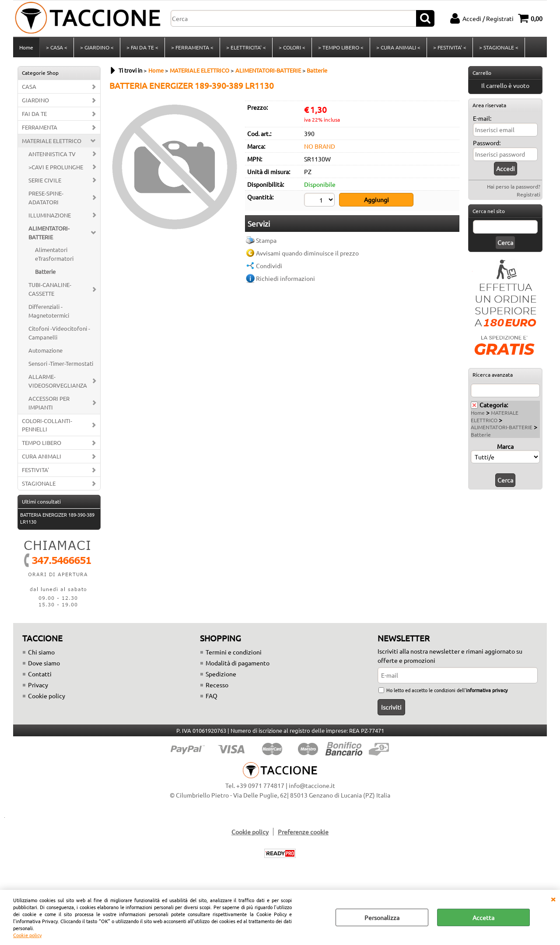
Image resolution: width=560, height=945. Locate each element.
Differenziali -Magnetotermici (49, 311)
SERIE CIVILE (45, 180)
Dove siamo (44, 663)
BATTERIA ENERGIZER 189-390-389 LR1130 (57, 518)
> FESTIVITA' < (450, 47)
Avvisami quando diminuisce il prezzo (307, 253)
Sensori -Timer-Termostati (61, 363)
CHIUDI (553, 899)
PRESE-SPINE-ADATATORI (46, 198)
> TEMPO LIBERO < (341, 47)
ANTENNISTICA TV (52, 154)
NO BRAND (320, 146)
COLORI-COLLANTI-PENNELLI (47, 425)
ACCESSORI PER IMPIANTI (49, 403)
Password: (487, 143)
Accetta (483, 917)
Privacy (38, 685)
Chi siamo (41, 652)
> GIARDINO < (97, 47)
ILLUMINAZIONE (50, 215)
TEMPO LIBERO (42, 443)
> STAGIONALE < (499, 47)
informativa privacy (487, 690)
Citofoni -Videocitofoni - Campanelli (59, 333)
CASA (29, 86)
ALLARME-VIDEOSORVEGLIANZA (58, 381)
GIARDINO (35, 100)
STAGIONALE (39, 483)
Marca (505, 446)
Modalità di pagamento (238, 663)
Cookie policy (27, 935)
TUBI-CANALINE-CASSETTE (50, 289)
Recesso (217, 685)
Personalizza (382, 917)
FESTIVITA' (35, 470)
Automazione (45, 350)
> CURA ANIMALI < (398, 47)
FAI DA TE (34, 114)
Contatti (40, 674)
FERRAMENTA (40, 127)
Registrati (528, 194)
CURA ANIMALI (42, 456)
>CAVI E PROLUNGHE (56, 167)
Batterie (45, 271)
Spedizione (221, 674)
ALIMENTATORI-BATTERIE (49, 233)
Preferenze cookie (303, 832)
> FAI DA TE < (142, 47)
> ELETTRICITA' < (246, 47)
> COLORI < (292, 47)
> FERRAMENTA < (192, 47)
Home (26, 47)
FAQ (212, 696)
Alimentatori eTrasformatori (54, 254)
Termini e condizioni (234, 652)
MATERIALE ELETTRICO (52, 141)
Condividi (269, 266)
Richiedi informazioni (285, 278)
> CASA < (57, 47)
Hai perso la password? (514, 186)
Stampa (266, 240)
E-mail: (482, 118)
